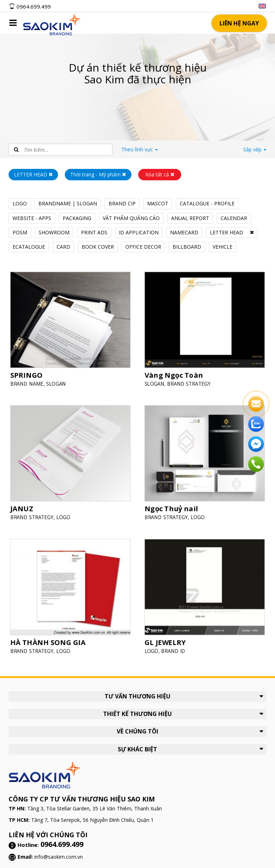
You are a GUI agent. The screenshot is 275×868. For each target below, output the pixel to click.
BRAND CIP (122, 203)
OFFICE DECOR (143, 247)
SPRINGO (30, 372)
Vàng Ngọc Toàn (176, 372)
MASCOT (158, 203)
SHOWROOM (54, 232)
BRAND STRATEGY (190, 380)
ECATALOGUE (29, 247)
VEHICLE (223, 247)
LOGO (20, 203)
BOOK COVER (98, 247)
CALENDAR (234, 218)
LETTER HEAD (226, 232)
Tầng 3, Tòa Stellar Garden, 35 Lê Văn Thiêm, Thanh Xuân (95, 808)
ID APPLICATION (139, 232)
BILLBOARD (187, 247)
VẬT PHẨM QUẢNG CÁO (131, 218)
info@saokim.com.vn (59, 857)
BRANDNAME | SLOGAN (68, 203)
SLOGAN (57, 380)
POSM (20, 232)
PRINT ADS (94, 232)
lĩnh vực (140, 149)
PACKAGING (77, 218)
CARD (63, 247)
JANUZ (25, 506)
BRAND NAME (30, 380)
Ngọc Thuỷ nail (174, 506)
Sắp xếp (255, 149)
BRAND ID (175, 647)
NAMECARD (184, 232)
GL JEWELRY (168, 639)
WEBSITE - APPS (32, 218)
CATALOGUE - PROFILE (207, 203)
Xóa (160, 174)
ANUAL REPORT (190, 218)
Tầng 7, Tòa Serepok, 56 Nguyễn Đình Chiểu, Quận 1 (92, 820)
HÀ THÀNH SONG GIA (49, 639)
